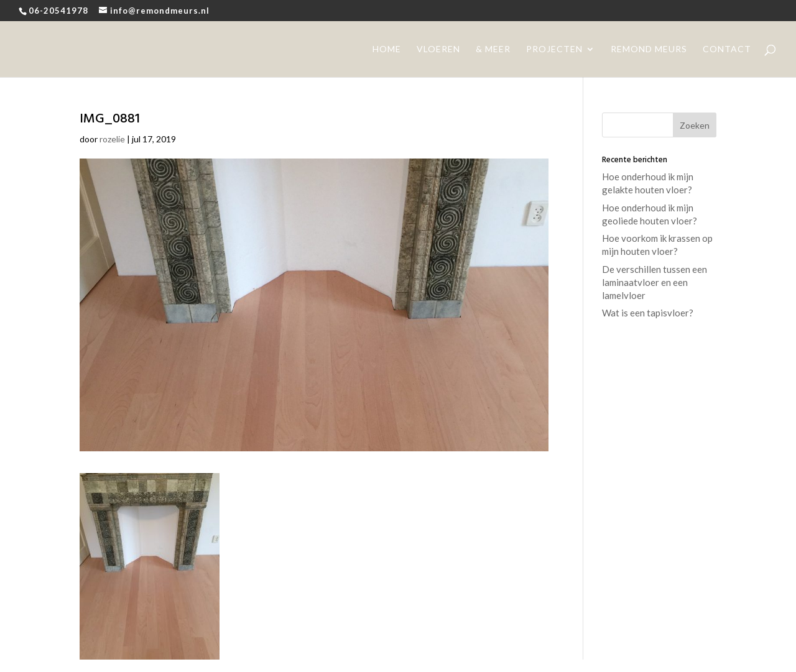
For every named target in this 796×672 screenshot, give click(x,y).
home (387, 49)
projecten (554, 49)
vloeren (438, 49)
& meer (493, 49)
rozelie (112, 139)
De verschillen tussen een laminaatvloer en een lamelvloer (655, 282)
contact (727, 49)
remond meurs (649, 49)
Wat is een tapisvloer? (648, 313)
